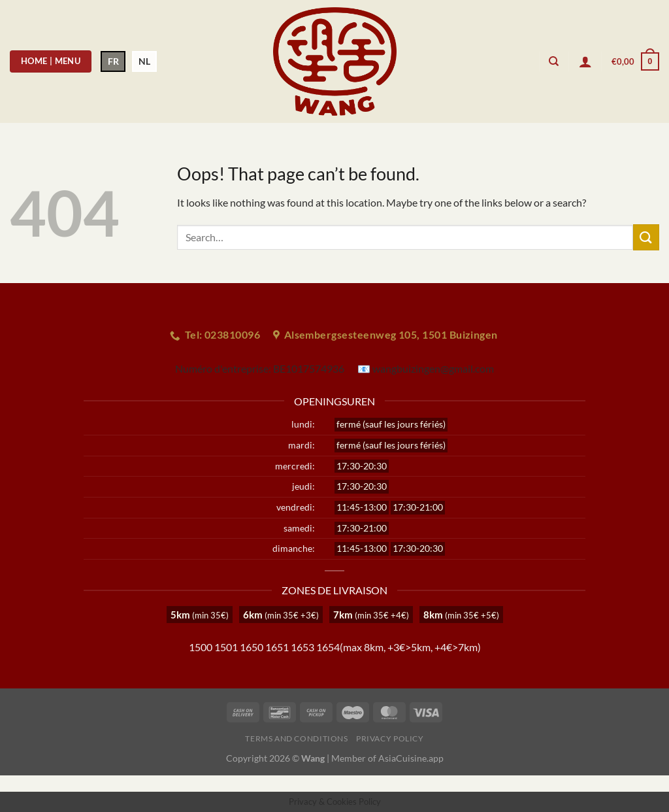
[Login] (585, 61)
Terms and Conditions (296, 738)
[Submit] (646, 237)
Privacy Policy (390, 738)
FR (113, 61)
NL (144, 61)
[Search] (554, 61)
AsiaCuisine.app (411, 758)
